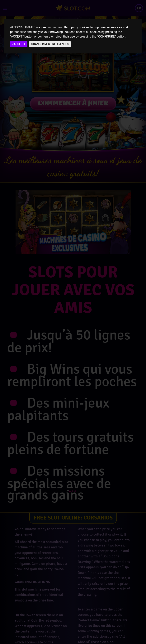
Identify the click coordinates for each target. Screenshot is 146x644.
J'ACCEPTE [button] (19, 44)
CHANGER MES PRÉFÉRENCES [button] (50, 44)
